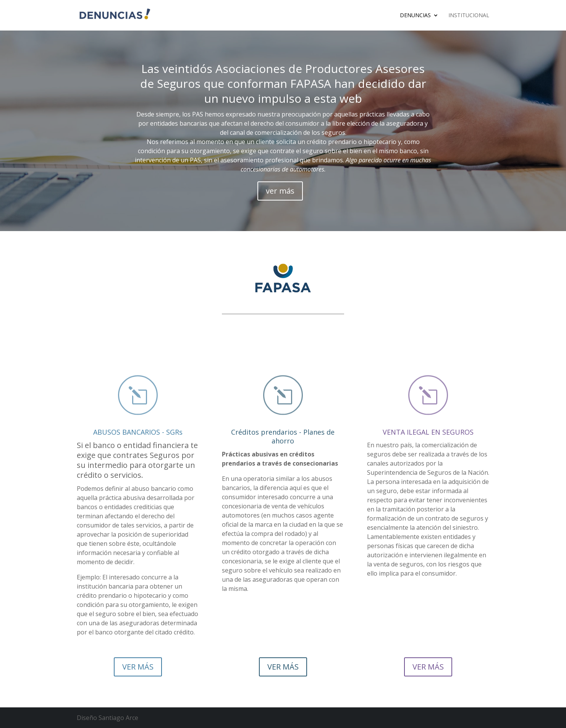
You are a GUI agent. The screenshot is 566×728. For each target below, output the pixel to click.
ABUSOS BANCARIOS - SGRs (138, 432)
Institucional (469, 16)
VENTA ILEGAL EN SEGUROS (428, 432)
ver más (280, 191)
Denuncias (415, 16)
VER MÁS (138, 667)
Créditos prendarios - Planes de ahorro (283, 436)
